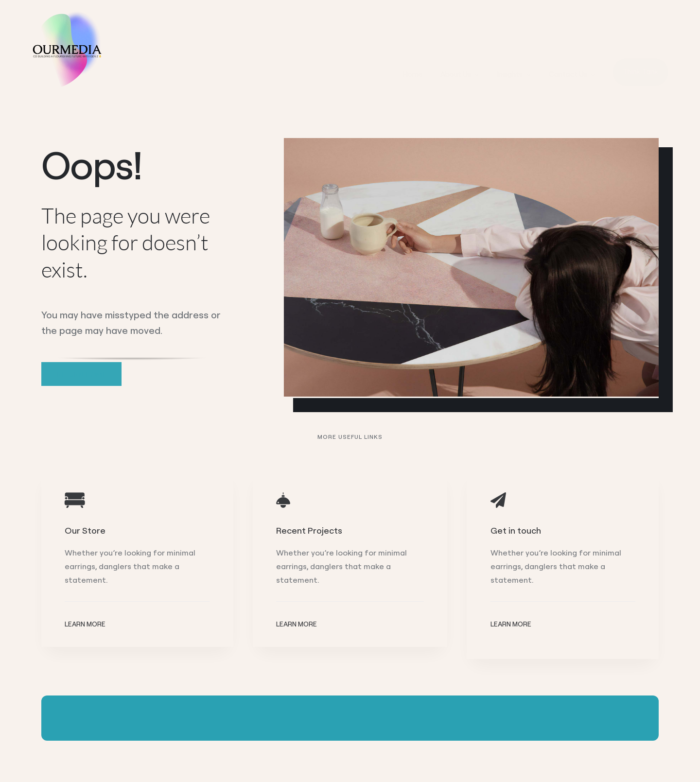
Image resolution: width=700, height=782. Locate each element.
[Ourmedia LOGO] (66, 14)
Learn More (85, 624)
